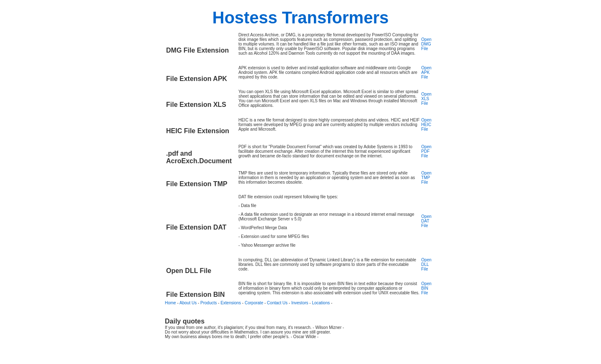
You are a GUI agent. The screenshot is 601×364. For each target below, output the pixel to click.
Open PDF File (426, 151)
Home (170, 303)
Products (208, 303)
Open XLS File (426, 99)
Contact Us (277, 303)
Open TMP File (426, 178)
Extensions (231, 303)
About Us (188, 303)
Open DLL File (426, 264)
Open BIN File (426, 288)
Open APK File (426, 72)
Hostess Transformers (300, 18)
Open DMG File (426, 44)
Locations (321, 303)
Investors (300, 303)
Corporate (254, 303)
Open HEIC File (426, 125)
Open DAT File (426, 221)
